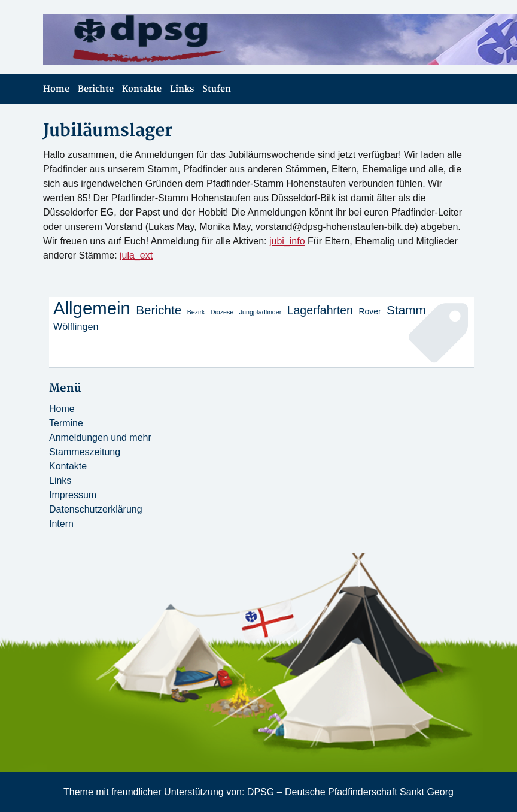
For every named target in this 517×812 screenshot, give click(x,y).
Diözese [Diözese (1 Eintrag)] (222, 312)
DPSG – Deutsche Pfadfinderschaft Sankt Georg (350, 792)
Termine (66, 423)
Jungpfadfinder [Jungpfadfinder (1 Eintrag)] (261, 312)
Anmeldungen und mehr (100, 437)
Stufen (217, 89)
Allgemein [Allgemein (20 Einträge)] (92, 308)
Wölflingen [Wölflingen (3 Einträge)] (76, 326)
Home (56, 89)
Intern (61, 524)
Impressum (73, 495)
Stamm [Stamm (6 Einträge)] (406, 310)
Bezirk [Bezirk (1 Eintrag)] (196, 312)
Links (182, 89)
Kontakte (142, 89)
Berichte (96, 89)
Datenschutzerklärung (96, 509)
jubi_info (287, 241)
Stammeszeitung (85, 452)
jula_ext (136, 255)
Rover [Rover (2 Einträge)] (369, 311)
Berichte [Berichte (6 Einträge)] (159, 310)
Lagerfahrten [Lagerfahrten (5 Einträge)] (320, 310)
